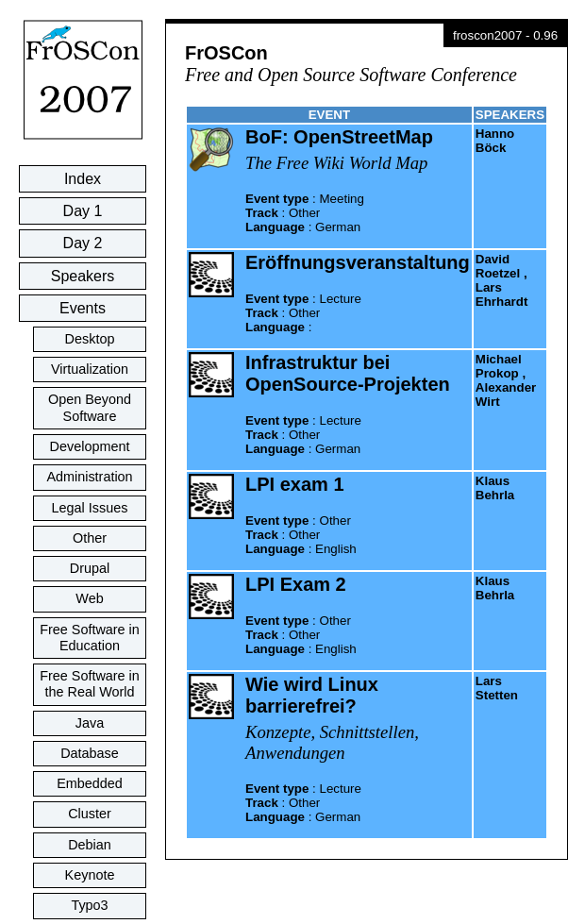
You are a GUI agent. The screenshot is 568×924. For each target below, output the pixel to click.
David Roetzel (498, 266)
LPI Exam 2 (296, 584)
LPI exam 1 (295, 484)
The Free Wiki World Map (336, 163)
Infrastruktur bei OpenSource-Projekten (348, 373)
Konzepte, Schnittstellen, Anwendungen (332, 742)
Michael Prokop (499, 366)
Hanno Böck (495, 141)
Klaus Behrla (495, 488)
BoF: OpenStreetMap (339, 137)
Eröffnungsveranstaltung (358, 262)
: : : (305, 213)
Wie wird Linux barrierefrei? (312, 695)
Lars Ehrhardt (502, 294)
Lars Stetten (497, 688)
